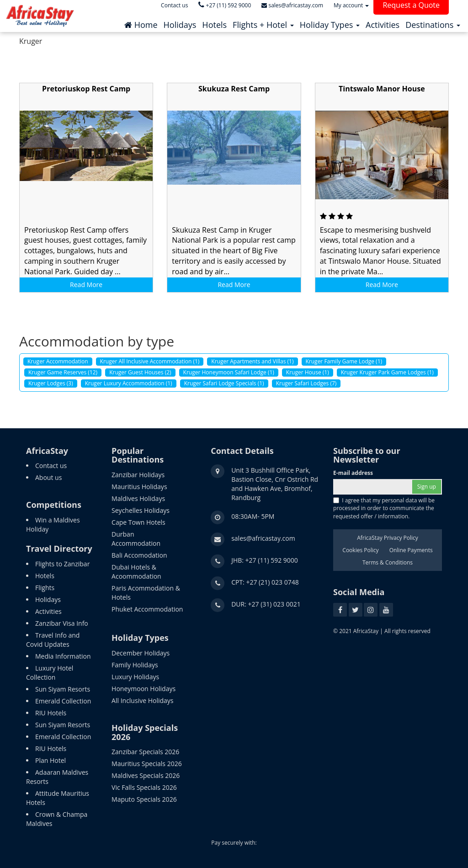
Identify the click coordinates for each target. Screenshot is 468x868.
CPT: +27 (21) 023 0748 (265, 582)
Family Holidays (135, 665)
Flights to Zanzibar (62, 564)
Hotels (45, 576)
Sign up (427, 487)
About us (48, 477)
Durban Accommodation (136, 539)
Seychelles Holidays (141, 510)
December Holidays (141, 653)
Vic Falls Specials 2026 (144, 787)
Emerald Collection (63, 701)
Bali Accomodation (139, 555)
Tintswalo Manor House (382, 89)
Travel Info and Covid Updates (53, 640)
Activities (48, 611)
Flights (45, 588)
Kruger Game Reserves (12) (63, 372)
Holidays (48, 599)
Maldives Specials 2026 (146, 775)
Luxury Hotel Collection (50, 673)
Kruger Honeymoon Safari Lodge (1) (229, 372)
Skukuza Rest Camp (234, 89)
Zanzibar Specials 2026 (145, 752)
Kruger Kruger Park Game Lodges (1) (387, 372)
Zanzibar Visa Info (62, 623)
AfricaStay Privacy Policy (388, 538)
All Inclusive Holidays (142, 700)
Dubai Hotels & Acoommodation (136, 572)
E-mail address (353, 473)
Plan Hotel (51, 760)
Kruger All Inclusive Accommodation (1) (150, 361)
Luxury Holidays (135, 677)
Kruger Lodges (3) (51, 383)
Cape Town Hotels (138, 522)
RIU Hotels (51, 713)
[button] (263, 22)
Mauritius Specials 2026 (147, 764)
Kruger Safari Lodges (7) (306, 383)
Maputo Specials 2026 (144, 799)
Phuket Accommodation (147, 609)
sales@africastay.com (263, 538)
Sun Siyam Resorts (63, 689)
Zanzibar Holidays (138, 475)
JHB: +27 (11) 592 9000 (265, 560)
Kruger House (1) (308, 372)
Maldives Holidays (138, 498)
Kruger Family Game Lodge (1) (344, 361)
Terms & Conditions (388, 562)
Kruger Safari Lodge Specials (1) (224, 383)
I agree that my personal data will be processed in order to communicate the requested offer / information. (384, 508)
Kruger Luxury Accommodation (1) (129, 383)
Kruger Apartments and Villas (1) (252, 361)
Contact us (51, 466)
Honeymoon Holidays (144, 689)
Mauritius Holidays (139, 487)
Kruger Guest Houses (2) (140, 372)
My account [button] (351, 5)
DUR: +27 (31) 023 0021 (266, 604)
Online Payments (411, 550)
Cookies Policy (360, 550)
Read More (86, 285)
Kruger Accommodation (58, 361)
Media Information (63, 656)
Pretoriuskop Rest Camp (86, 89)
